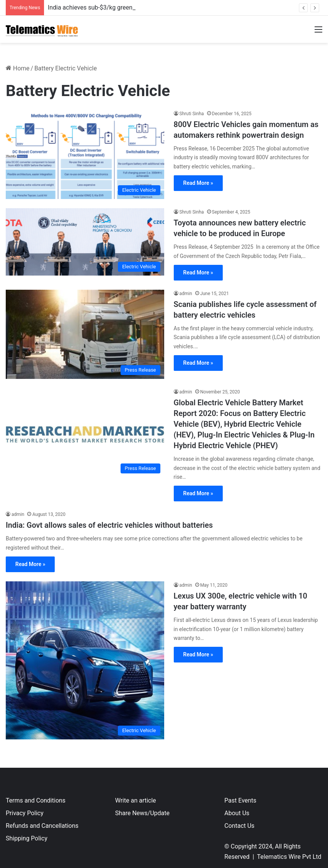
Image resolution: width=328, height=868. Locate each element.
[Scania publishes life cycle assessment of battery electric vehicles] (85, 334)
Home (18, 68)
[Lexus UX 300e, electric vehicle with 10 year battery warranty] (85, 661)
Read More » (198, 183)
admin (186, 294)
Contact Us (239, 826)
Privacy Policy (25, 813)
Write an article (136, 800)
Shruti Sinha (192, 114)
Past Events (240, 800)
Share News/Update (142, 813)
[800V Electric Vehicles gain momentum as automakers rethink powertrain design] (85, 154)
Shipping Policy (27, 838)
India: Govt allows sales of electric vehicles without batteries (109, 525)
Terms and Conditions (36, 800)
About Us (237, 813)
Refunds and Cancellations (42, 826)
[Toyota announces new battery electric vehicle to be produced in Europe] (85, 242)
